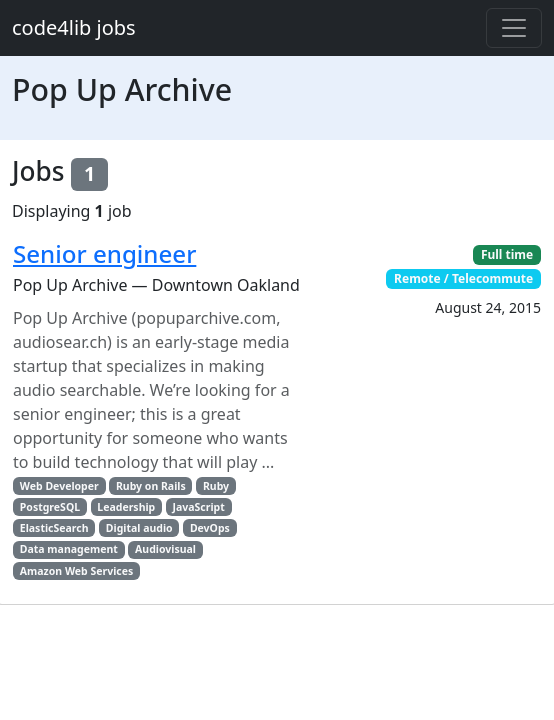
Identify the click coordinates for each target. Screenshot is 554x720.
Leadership (126, 507)
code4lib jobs (74, 27)
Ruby (216, 486)
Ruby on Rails (151, 486)
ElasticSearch (54, 528)
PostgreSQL (50, 507)
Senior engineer (104, 253)
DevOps (210, 528)
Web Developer (59, 486)
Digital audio (139, 528)
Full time (507, 254)
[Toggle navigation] (514, 28)
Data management (69, 549)
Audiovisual (165, 549)
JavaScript (199, 507)
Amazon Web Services (77, 571)
